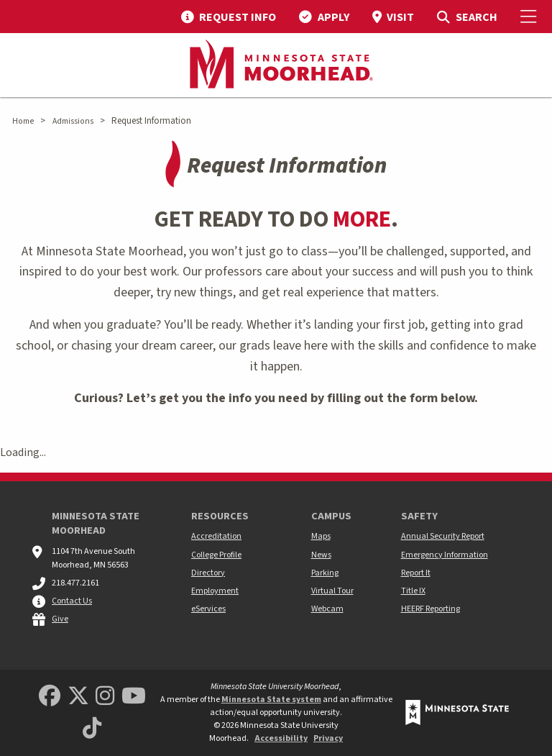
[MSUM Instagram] (105, 697)
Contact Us (72, 601)
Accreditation (216, 536)
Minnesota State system (271, 700)
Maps (321, 536)
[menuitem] (229, 17)
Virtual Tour (332, 591)
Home (23, 121)
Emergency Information (445, 555)
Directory (208, 573)
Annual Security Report (443, 536)
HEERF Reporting (431, 609)
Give (60, 619)
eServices (208, 609)
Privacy (328, 738)
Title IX (413, 591)
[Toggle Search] (467, 17)
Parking (325, 573)
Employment (215, 591)
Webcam (327, 609)
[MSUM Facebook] (50, 697)
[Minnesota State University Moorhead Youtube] (134, 697)
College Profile (216, 555)
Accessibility (281, 738)
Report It (416, 573)
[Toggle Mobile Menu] (530, 17)
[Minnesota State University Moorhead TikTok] (92, 729)
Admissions (73, 121)
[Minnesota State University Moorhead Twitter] (78, 697)
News (321, 555)
